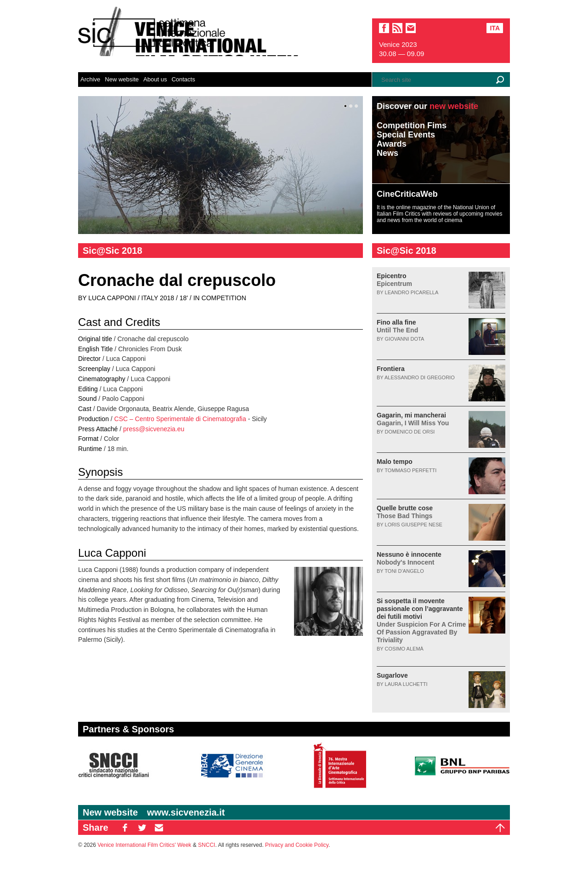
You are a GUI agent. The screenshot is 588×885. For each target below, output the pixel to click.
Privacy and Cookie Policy (297, 845)
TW (142, 828)
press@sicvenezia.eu (154, 429)
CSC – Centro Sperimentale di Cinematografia (180, 419)
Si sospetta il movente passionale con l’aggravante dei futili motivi (421, 620)
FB (125, 828)
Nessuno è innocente (409, 558)
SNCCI (206, 845)
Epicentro (394, 280)
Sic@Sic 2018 (113, 251)
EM (159, 828)
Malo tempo (395, 462)
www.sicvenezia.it (186, 812)
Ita (495, 28)
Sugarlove (392, 675)
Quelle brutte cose (405, 512)
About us (155, 79)
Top (500, 828)
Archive (90, 79)
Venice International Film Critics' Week (144, 845)
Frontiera (391, 369)
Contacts (183, 79)
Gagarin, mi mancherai (413, 419)
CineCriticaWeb (407, 194)
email (411, 28)
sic (397, 28)
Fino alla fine (397, 326)
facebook (384, 28)
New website (122, 79)
